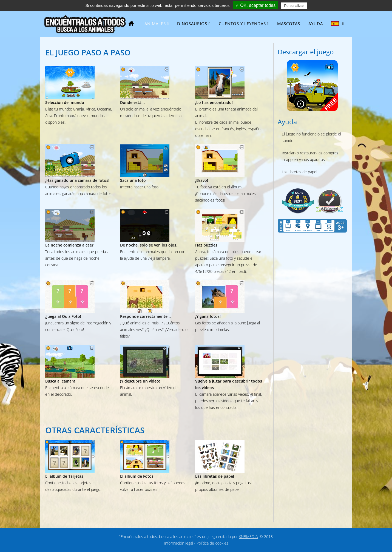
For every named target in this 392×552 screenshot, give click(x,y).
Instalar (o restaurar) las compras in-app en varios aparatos (310, 156)
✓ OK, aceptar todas (255, 5)
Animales (155, 24)
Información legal (178, 543)
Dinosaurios (192, 24)
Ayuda (316, 24)
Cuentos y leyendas (242, 24)
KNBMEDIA (248, 537)
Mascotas (289, 24)
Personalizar (294, 6)
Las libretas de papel (299, 172)
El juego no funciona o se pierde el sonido (311, 137)
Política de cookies (212, 543)
